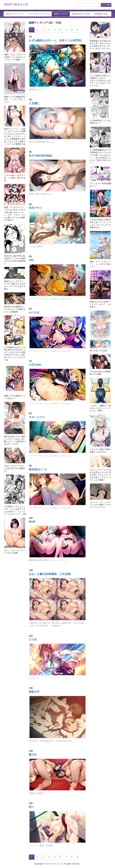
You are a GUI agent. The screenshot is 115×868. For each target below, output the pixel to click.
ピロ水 (33, 639)
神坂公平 (34, 692)
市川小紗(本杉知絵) (40, 156)
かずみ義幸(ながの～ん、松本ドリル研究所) (55, 40)
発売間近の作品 (101, 14)
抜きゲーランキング (15, 14)
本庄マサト (35, 208)
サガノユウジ (37, 417)
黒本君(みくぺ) (38, 469)
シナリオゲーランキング (39, 14)
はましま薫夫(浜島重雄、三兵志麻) (50, 574)
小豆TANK (35, 365)
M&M (32, 522)
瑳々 (31, 807)
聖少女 (33, 755)
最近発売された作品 (81, 14)
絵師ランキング (61, 14)
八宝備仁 (34, 103)
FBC (32, 260)
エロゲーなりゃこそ (16, 4)
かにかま (34, 312)
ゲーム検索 (106, 5)
